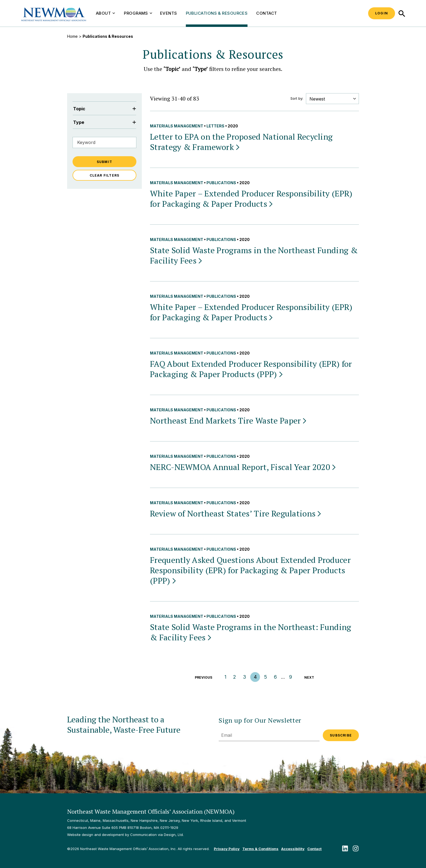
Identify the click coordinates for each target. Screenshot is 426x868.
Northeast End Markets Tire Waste (229, 421)
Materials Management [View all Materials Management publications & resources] (177, 126)
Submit (104, 162)
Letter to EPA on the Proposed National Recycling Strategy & (241, 142)
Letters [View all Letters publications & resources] (215, 126)
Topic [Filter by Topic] (104, 109)
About (105, 13)
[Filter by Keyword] (104, 142)
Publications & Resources (217, 13)
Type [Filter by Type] (104, 122)
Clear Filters (105, 175)
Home (72, 36)
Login (382, 13)
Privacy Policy (227, 849)
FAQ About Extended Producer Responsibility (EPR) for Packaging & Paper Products (251, 369)
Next (309, 677)
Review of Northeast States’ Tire (236, 513)
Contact (267, 13)
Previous (203, 677)
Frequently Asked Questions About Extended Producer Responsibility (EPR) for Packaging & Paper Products (250, 570)
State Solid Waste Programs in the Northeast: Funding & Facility (251, 632)
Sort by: (297, 98)
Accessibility (293, 849)
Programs (138, 13)
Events (169, 13)
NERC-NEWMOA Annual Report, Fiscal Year (243, 467)
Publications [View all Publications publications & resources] (221, 183)
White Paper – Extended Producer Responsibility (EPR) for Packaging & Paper (251, 199)
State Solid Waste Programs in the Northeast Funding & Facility (254, 255)
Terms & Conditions (260, 849)
